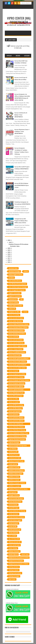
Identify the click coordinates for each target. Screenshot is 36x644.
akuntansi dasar (13, 268)
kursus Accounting (14, 315)
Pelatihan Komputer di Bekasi (17, 483)
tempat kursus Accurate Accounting (19, 558)
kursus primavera (14, 414)
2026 (9, 240)
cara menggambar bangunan (17, 290)
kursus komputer (14, 371)
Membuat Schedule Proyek (16, 461)
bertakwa (11, 278)
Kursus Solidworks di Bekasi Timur (19, 433)
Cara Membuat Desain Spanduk (18, 284)
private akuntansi (14, 514)
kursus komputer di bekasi (16, 377)
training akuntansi (14, 567)
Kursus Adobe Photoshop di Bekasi (19, 324)
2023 (9, 250)
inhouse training (13, 303)
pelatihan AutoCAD (14, 467)
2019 (9, 254)
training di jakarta (14, 570)
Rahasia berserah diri (15, 542)
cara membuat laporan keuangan (18, 287)
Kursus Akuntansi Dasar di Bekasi (18, 327)
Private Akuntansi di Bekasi (16, 517)
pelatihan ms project (15, 486)
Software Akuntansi (14, 551)
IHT (22, 299)
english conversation (15, 293)
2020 (9, 252)
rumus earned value (14, 545)
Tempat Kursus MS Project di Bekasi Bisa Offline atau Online (21, 221)
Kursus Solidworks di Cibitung (17, 436)
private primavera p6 (15, 530)
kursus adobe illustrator (16, 321)
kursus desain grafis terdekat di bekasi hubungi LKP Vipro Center (18, 365)
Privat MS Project (14, 508)
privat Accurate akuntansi (16, 498)
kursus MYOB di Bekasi (15, 408)
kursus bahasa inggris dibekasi (18, 346)
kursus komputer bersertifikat (17, 374)
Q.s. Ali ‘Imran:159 (14, 539)
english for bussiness (15, 296)
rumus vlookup (13, 548)
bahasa (26, 271)
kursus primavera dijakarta (16, 421)
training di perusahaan (15, 573)
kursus (25, 312)
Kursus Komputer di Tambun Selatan (19, 380)
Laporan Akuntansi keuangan (17, 439)
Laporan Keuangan (14, 442)
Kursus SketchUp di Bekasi (16, 427)
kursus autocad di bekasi (16, 340)
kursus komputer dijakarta (16, 386)
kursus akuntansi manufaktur (17, 334)
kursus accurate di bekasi (16, 318)
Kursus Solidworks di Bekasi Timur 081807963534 (21, 115)
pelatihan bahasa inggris (16, 474)
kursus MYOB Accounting (16, 405)
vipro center (12, 579)
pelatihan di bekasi (14, 477)
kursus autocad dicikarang (16, 343)
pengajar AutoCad (14, 495)
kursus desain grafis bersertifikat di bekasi (19, 359)
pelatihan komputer (14, 480)
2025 (9, 248)
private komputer (14, 523)
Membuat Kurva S (14, 455)
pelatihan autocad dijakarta (16, 470)
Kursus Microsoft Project (16, 396)
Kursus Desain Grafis (15, 355)
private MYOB (13, 526)
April (10, 242)
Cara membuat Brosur (15, 281)
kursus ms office (13, 399)
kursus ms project (14, 402)
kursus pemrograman (15, 411)
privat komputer (13, 505)
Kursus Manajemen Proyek (16, 393)
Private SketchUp (14, 533)
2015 (9, 262)
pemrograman (13, 492)
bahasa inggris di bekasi (16, 275)
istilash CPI (12, 309)
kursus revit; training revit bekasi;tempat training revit (16, 424)
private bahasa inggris (15, 520)
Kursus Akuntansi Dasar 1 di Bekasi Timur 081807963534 (22, 131)
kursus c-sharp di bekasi (16, 349)
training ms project (14, 576)
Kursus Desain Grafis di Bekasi (17, 362)
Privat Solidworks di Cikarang (17, 511)
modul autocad (13, 464)
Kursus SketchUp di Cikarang (17, 430)
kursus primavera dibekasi (16, 418)
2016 (9, 260)
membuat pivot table (15, 458)
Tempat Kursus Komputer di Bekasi (19, 564)
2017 (9, 258)
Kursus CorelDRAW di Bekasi (17, 352)
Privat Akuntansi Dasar (15, 502)
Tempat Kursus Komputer (16, 561)
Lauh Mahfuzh (13, 449)
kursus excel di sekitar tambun (17, 368)
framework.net (13, 299)
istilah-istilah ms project (16, 306)
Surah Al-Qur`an (13, 554)
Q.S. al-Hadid (13, 536)
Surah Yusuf (25, 554)
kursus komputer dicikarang (17, 383)
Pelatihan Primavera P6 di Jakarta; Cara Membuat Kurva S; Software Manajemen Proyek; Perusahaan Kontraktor (18, 489)
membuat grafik (13, 452)
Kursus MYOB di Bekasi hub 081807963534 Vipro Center (22, 185)
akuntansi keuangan (14, 271)
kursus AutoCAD (14, 337)
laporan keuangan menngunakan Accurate (18, 446)
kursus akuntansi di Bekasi (16, 331)
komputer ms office (14, 312)
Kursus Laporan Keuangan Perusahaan (16, 390)
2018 (9, 256)
